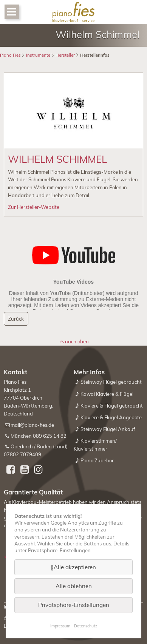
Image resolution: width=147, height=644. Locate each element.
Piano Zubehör (97, 460)
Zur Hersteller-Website (34, 207)
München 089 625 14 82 (39, 436)
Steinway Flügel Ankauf (108, 429)
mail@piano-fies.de (32, 425)
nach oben (77, 341)
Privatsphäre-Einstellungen (74, 605)
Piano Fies (10, 55)
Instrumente (38, 55)
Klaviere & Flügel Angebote (111, 417)
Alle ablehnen (74, 586)
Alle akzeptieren (75, 567)
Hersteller (65, 55)
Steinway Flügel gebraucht (111, 382)
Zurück (16, 319)
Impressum (60, 626)
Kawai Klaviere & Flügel (107, 394)
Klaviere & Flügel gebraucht (112, 406)
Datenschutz (86, 626)
